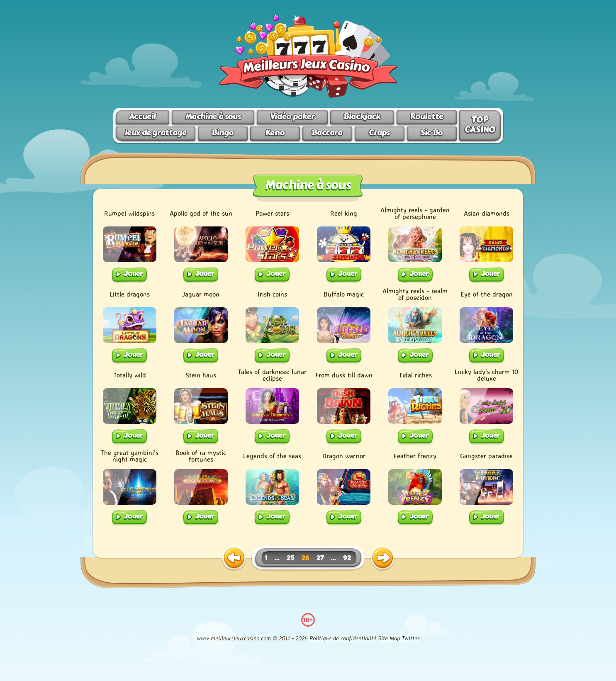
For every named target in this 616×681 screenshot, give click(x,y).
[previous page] (234, 558)
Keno (275, 133)
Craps (379, 133)
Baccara (327, 133)
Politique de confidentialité (343, 638)
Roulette (426, 116)
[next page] (382, 558)
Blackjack (362, 116)
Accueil (142, 116)
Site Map (389, 638)
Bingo (223, 133)
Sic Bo (432, 133)
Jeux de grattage (156, 133)
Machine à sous (213, 116)
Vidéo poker (292, 116)
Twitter (410, 638)
